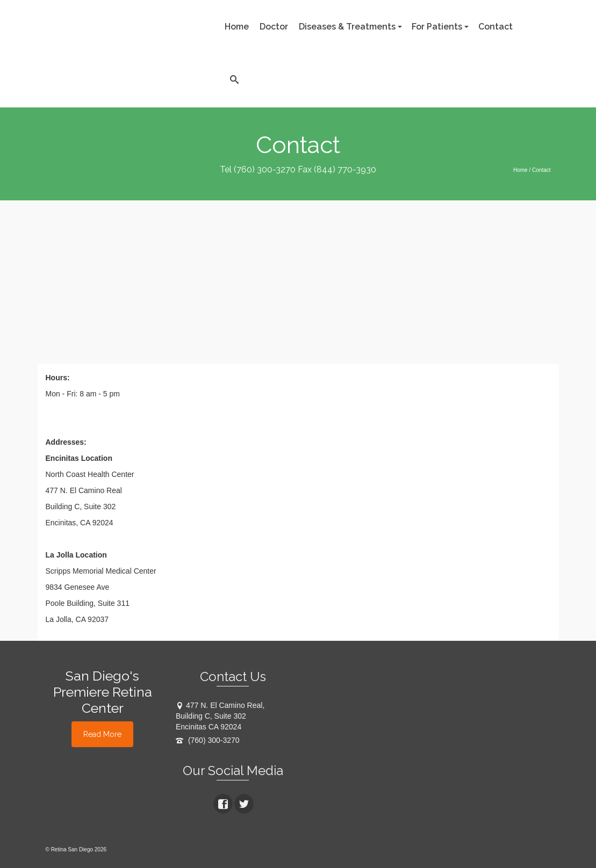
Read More (102, 734)
